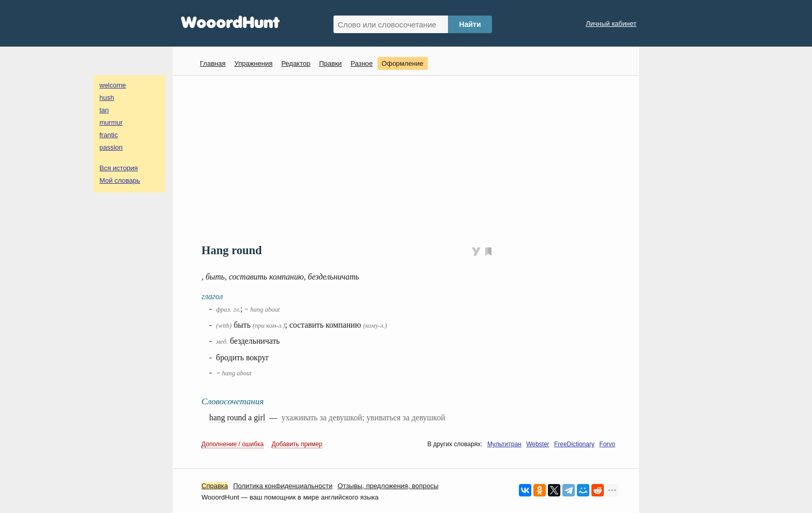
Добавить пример (297, 444)
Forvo (607, 444)
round (237, 417)
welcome (113, 85)
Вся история (119, 168)
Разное (362, 63)
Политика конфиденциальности (283, 486)
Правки (330, 63)
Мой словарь (120, 180)
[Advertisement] (410, 158)
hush (107, 98)
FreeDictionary (574, 444)
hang (217, 417)
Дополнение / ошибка (233, 444)
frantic (108, 135)
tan (104, 110)
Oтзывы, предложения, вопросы (388, 486)
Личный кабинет (611, 24)
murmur (111, 122)
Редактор (296, 63)
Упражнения (253, 63)
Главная (213, 63)
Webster (538, 444)
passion (111, 147)
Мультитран (504, 444)
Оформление (403, 63)
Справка (215, 486)
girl (259, 417)
